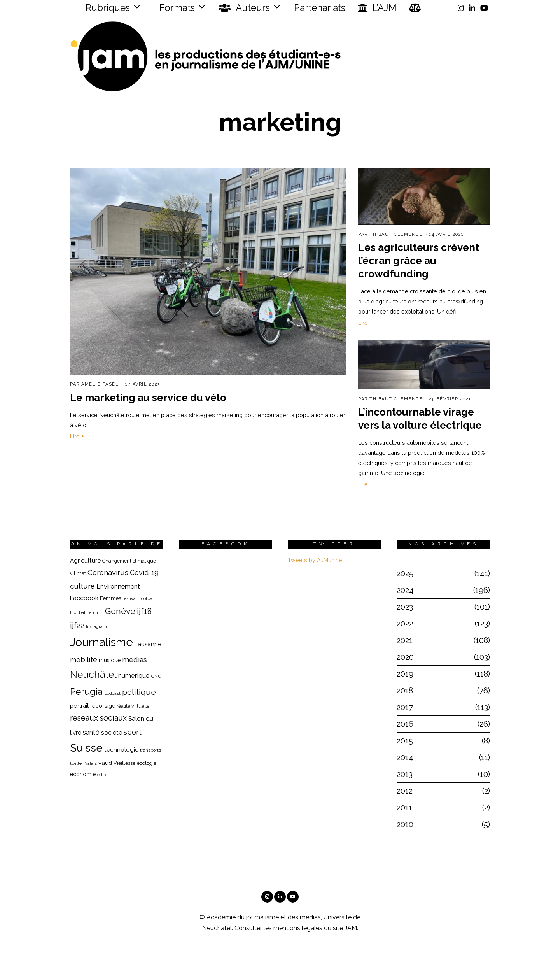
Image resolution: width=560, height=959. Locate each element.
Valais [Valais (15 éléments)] (91, 764)
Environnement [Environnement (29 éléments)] (118, 586)
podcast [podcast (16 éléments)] (112, 693)
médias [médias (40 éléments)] (135, 659)
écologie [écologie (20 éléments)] (147, 763)
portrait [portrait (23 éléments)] (79, 706)
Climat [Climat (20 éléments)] (78, 573)
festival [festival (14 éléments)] (130, 598)
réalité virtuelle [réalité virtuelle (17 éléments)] (133, 706)
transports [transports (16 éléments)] (150, 750)
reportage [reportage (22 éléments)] (103, 706)
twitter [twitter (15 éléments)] (77, 764)
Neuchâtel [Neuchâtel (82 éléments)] (93, 674)
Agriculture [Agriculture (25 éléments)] (85, 561)
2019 (405, 674)
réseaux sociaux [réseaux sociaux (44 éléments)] (98, 718)
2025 (405, 573)
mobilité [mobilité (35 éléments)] (84, 660)
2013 (405, 774)
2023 (405, 607)
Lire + (77, 436)
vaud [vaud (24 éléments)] (105, 763)
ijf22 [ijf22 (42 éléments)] (77, 625)
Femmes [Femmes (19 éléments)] (110, 598)
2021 (405, 640)
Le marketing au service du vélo (148, 398)
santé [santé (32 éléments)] (91, 732)
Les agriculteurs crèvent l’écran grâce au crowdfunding (419, 261)
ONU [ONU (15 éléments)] (156, 676)
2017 (405, 707)
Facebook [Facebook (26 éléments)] (84, 598)
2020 (405, 657)
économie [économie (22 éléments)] (83, 774)
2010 (405, 824)
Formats (176, 8)
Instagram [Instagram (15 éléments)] (96, 627)
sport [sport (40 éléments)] (133, 732)
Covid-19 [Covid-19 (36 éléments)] (144, 572)
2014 (405, 757)
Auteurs (244, 8)
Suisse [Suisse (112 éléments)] (86, 748)
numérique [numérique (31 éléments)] (134, 675)
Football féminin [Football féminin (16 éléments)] (87, 612)
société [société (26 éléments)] (112, 732)
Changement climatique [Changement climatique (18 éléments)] (129, 561)
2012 (405, 791)
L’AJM (377, 8)
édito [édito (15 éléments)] (102, 775)
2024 (405, 590)
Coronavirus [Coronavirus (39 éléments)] (108, 572)
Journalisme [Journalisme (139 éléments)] (101, 642)
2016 (405, 724)
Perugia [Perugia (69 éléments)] (86, 692)
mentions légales (298, 928)
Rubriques (103, 8)
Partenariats (320, 8)
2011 (404, 808)
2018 (405, 691)
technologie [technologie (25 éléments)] (121, 750)
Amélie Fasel (100, 384)
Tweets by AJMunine (315, 560)
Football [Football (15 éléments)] (147, 599)
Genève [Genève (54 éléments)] (120, 611)
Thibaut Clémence (396, 234)
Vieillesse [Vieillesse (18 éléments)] (124, 763)
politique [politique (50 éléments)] (139, 692)
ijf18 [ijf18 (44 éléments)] (144, 611)
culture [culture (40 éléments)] (82, 586)
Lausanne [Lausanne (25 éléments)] (148, 644)
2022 (405, 624)
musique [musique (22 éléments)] (110, 660)
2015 (405, 741)
